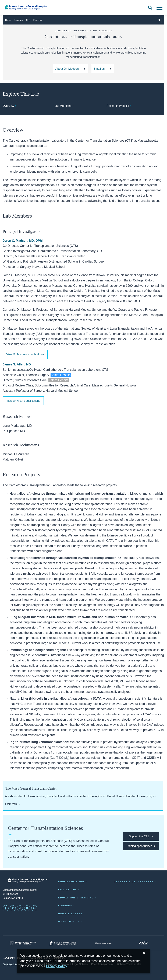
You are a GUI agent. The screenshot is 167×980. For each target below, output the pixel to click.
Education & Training (76, 898)
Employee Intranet (13, 964)
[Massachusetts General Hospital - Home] (28, 880)
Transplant (18, 20)
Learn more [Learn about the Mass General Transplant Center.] (11, 804)
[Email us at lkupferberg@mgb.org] (103, 69)
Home (8, 20)
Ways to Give (69, 922)
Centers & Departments (134, 882)
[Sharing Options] (159, 20)
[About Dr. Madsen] (71, 69)
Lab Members (63, 106)
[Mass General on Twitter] (13, 908)
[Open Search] (150, 8)
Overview (8, 106)
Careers (65, 906)
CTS (28, 20)
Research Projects (118, 106)
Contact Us (68, 890)
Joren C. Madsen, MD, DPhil (23, 241)
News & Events (70, 914)
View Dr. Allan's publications (23, 401)
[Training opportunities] (141, 846)
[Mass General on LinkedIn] (34, 908)
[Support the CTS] (141, 836)
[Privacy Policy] (57, 966)
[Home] (35, 7)
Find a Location (71, 882)
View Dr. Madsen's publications (25, 354)
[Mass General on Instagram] (20, 908)
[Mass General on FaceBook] (6, 908)
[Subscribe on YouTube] (27, 908)
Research (37, 20)
